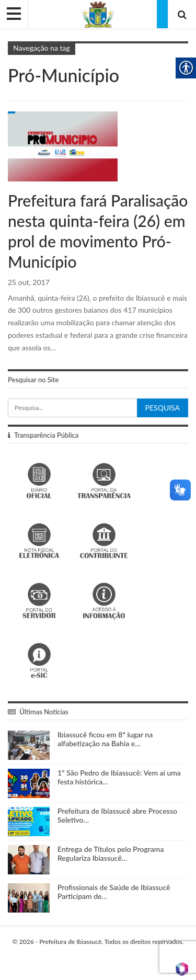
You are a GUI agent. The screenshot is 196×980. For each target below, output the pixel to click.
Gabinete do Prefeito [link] (11, 112)
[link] (98, 14)
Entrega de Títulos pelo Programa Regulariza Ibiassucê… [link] (111, 853)
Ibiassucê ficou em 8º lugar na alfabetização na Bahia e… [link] (105, 739)
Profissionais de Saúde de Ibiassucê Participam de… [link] (114, 892)
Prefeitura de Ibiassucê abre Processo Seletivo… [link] (117, 815)
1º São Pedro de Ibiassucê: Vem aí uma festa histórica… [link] (119, 777)
